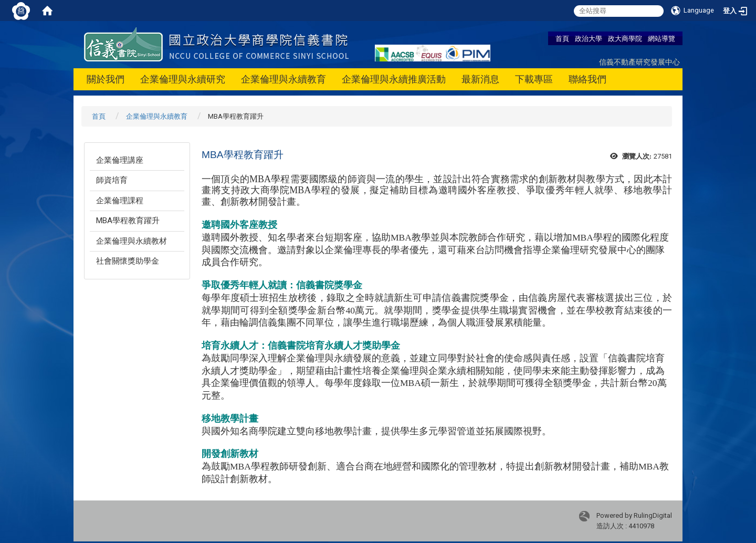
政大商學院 (625, 38)
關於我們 (106, 79)
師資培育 (112, 180)
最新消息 (480, 79)
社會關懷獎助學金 (128, 261)
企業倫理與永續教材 (132, 241)
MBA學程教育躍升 (128, 221)
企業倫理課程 (120, 201)
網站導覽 (661, 38)
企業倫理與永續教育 (283, 79)
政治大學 (589, 38)
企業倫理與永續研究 (183, 79)
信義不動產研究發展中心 (639, 62)
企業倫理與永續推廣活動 (394, 79)
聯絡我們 (587, 79)
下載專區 (534, 79)
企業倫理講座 (120, 160)
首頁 (562, 38)
